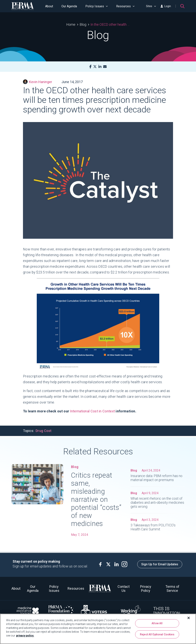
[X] (95, 67)
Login (166, 6)
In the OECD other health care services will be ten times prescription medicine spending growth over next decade (110, 24)
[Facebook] (90, 67)
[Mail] (105, 67)
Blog (83, 24)
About (49, 6)
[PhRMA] (23, 6)
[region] (98, 629)
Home (71, 24)
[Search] (182, 6)
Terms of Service (172, 589)
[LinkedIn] (100, 67)
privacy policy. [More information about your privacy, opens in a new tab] (25, 636)
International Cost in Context (93, 411)
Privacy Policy (146, 589)
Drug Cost (44, 431)
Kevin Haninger (38, 82)
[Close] (189, 618)
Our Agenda (69, 6)
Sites (151, 6)
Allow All (157, 623)
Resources (125, 6)
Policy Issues (97, 6)
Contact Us (124, 589)
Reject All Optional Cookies (157, 634)
